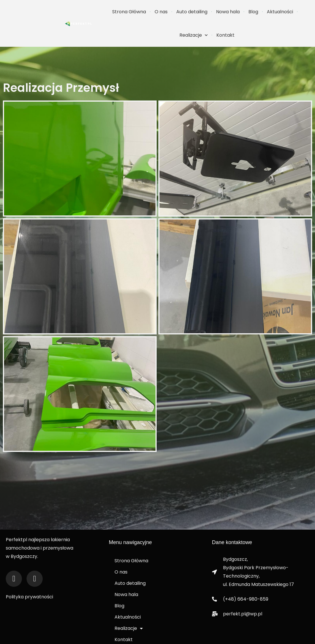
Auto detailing (192, 12)
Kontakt (225, 35)
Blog (253, 12)
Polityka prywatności (29, 590)
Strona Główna (129, 12)
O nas (161, 12)
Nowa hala (228, 12)
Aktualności (280, 12)
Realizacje (194, 35)
